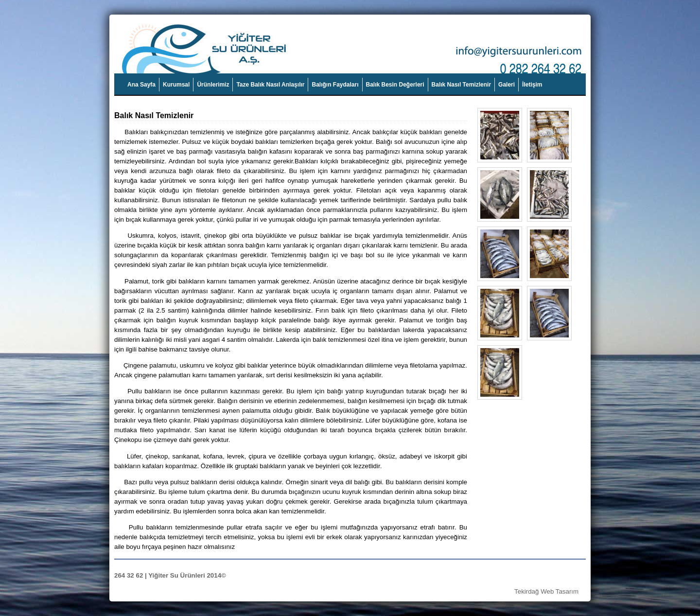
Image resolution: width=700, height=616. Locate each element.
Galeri (507, 85)
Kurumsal (176, 85)
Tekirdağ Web (534, 591)
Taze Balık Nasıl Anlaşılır (270, 85)
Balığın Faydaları (335, 85)
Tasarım (567, 591)
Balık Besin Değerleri (395, 85)
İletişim (532, 85)
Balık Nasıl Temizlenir (462, 85)
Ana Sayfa (141, 85)
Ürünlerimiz (213, 85)
